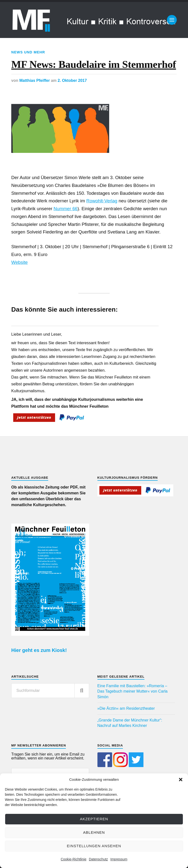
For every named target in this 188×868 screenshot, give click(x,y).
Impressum (119, 859)
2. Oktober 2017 (72, 80)
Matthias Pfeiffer (35, 80)
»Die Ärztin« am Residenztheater (126, 708)
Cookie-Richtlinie (74, 859)
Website (19, 262)
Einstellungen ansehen (94, 846)
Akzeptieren (94, 819)
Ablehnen (94, 832)
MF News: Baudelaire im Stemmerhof (94, 64)
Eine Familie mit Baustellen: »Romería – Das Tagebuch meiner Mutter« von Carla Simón (133, 691)
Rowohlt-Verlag (102, 201)
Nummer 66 (66, 209)
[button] (181, 780)
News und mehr (28, 52)
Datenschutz (98, 859)
